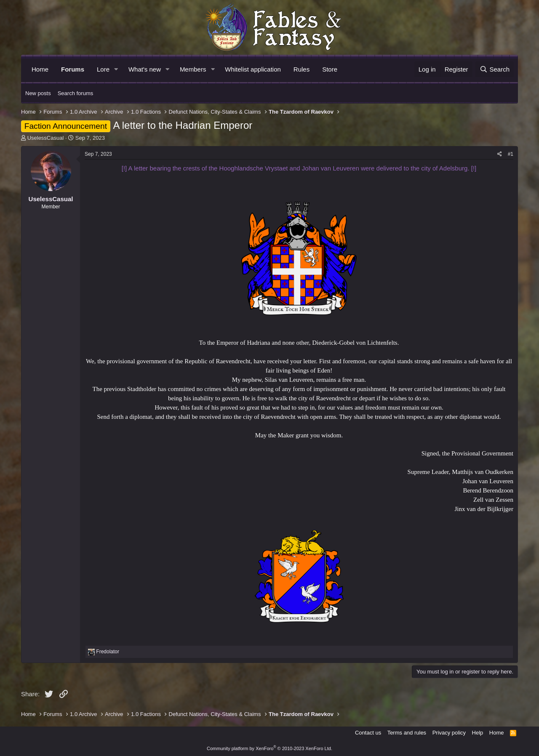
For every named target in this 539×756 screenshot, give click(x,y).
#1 (511, 154)
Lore (103, 69)
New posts (38, 93)
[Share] (500, 154)
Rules (302, 69)
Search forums (76, 93)
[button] (116, 69)
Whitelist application (253, 69)
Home (40, 69)
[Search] (495, 69)
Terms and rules (407, 733)
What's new (145, 69)
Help (478, 733)
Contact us (368, 733)
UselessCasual (46, 138)
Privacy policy (449, 733)
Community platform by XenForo (269, 748)
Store (330, 69)
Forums (73, 69)
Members (193, 69)
